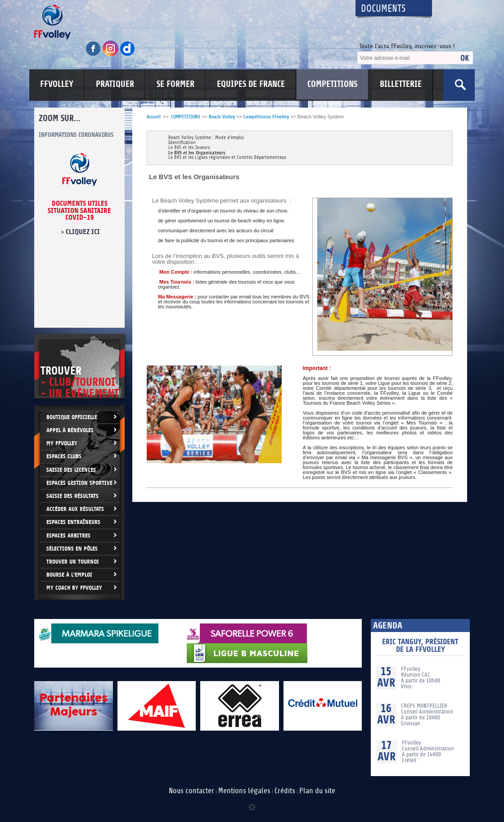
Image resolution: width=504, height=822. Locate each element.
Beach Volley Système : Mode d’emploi (206, 138)
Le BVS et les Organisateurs (197, 153)
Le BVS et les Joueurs (189, 148)
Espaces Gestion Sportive (79, 483)
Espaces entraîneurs (73, 522)
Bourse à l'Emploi (69, 575)
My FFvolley (62, 443)
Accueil (154, 117)
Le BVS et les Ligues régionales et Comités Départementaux (227, 158)
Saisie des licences (71, 470)
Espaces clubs (64, 456)
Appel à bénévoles (70, 430)
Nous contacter (191, 791)
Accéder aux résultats (75, 509)
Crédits (285, 791)
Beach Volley (222, 117)
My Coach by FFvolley (74, 588)
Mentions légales (244, 791)
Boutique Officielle (72, 417)
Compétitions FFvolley (266, 117)
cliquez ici (83, 232)
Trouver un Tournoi (73, 562)
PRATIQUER (115, 84)
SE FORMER (175, 84)
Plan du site (317, 791)
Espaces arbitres (68, 535)
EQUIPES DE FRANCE (251, 84)
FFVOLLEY (57, 84)
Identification (182, 143)
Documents (383, 9)
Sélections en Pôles (72, 549)
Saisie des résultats (72, 496)
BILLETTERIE (401, 84)
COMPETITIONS (332, 84)
